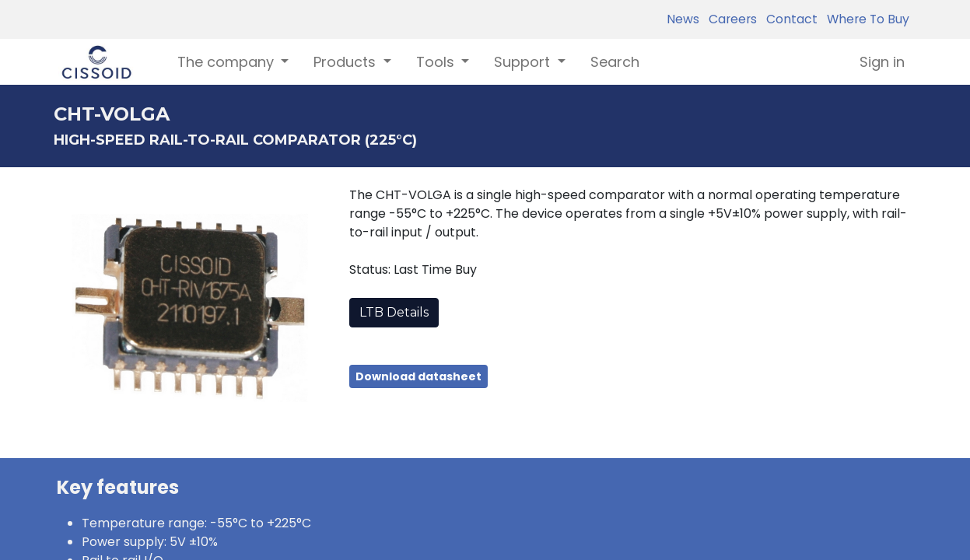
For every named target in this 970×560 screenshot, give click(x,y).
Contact (789, 19)
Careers (730, 19)
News (683, 19)
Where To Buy (865, 19)
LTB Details (394, 312)
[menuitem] (615, 62)
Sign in (882, 62)
